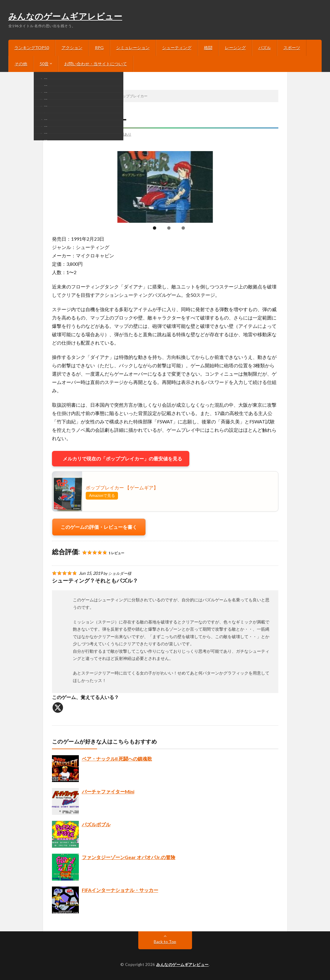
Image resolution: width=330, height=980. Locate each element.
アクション (72, 48)
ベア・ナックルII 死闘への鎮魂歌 (117, 759)
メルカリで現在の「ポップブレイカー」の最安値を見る (121, 458)
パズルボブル (96, 824)
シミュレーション (133, 48)
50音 (44, 64)
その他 (21, 64)
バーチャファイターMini (108, 791)
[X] (58, 708)
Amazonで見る (102, 495)
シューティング (177, 48)
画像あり (107, 134)
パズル (265, 48)
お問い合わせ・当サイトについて (96, 64)
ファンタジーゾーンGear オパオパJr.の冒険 (129, 857)
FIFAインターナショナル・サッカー (120, 890)
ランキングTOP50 (32, 48)
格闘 (208, 48)
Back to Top (165, 942)
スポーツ (292, 48)
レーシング (235, 48)
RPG (99, 48)
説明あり (124, 134)
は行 (61, 134)
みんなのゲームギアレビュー (65, 17)
